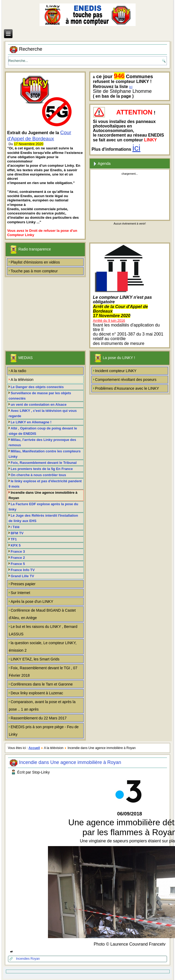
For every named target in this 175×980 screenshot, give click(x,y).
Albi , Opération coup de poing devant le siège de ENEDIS (43, 431)
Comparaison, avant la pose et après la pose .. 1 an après (42, 706)
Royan (35, 959)
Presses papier (23, 584)
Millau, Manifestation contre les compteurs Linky (45, 454)
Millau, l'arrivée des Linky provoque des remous (42, 442)
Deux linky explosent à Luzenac (37, 693)
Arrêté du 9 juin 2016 (109, 320)
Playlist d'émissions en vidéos (35, 262)
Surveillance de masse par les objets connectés (40, 396)
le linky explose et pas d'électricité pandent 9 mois (45, 484)
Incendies (23, 959)
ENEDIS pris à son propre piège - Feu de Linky (44, 731)
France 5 (18, 564)
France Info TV (23, 570)
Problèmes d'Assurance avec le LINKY (127, 388)
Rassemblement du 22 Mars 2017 (39, 718)
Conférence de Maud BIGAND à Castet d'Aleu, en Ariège (42, 614)
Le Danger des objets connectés (37, 387)
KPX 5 (16, 545)
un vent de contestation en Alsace (39, 405)
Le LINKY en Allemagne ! (31, 422)
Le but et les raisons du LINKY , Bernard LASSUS (43, 630)
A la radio (18, 371)
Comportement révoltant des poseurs (126, 380)
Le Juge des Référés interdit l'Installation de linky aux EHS (43, 518)
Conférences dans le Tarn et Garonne (42, 684)
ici (131, 87)
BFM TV (17, 533)
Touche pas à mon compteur (34, 271)
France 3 (18, 551)
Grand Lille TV (22, 576)
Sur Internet (20, 593)
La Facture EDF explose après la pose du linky (43, 507)
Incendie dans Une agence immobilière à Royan (43, 495)
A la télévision (22, 380)
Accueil (34, 748)
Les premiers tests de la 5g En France (42, 469)
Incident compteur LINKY (116, 371)
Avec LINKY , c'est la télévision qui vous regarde (43, 413)
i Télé (15, 527)
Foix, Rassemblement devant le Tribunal (44, 463)
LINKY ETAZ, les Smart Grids (35, 659)
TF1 (14, 539)
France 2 (18, 558)
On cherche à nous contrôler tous (38, 475)
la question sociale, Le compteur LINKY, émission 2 (43, 647)
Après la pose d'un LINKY (32, 601)
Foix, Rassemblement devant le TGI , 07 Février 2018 (43, 672)
